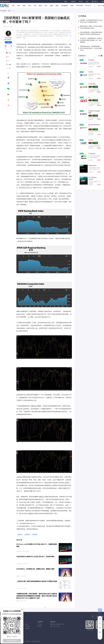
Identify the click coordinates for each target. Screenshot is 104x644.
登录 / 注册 (101, 6)
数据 (40, 6)
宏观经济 (27, 534)
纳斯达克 (52, 140)
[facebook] (8, 78)
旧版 (87, 1)
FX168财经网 (3, 11)
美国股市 (20, 534)
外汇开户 (88, 6)
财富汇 (66, 1)
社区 (46, 6)
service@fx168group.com (58, 624)
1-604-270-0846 (56, 626)
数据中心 (28, 628)
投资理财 (35, 534)
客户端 (81, 1)
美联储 (33, 196)
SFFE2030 (79, 6)
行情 (30, 6)
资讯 (19, 6)
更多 (100, 56)
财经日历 (28, 626)
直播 (57, 6)
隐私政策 (40, 626)
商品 (72, 6)
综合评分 (91, 67)
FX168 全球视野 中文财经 (4, 6)
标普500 (19, 477)
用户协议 (40, 624)
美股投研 (73, 1)
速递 (24, 6)
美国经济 (31, 514)
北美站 (95, 1)
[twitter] (8, 83)
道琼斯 (67, 483)
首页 (13, 6)
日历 (35, 6)
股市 (32, 120)
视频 (51, 6)
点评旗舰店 (64, 6)
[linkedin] (98, 616)
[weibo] (8, 94)
